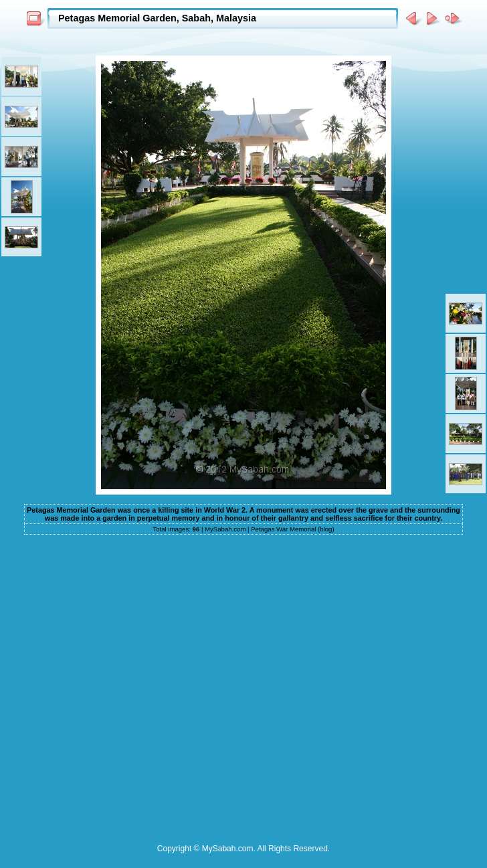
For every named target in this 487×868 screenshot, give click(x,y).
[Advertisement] (151, 685)
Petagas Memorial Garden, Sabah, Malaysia (157, 18)
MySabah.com (225, 529)
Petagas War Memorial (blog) (292, 529)
